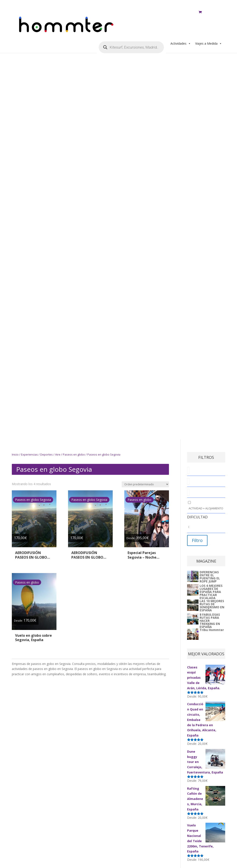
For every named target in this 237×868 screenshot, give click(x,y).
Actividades (181, 21)
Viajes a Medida (209, 21)
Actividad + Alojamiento (206, 508)
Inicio (15, 454)
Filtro (197, 540)
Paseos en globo (74, 454)
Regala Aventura (167, 7)
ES (186, 7)
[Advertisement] (84, 155)
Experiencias (29, 454)
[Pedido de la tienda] (145, 484)
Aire (58, 454)
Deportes (47, 454)
